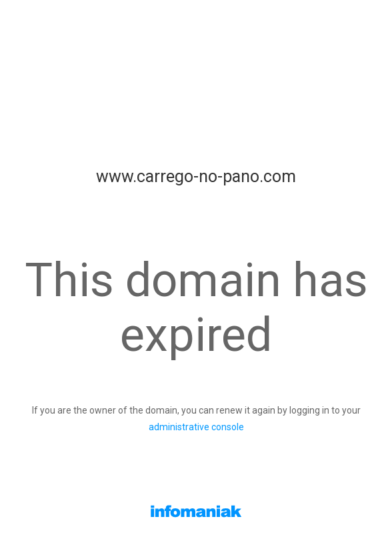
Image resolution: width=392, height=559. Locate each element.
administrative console (196, 427)
